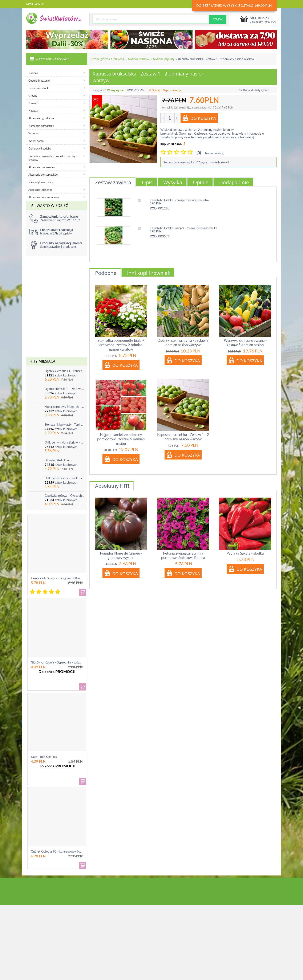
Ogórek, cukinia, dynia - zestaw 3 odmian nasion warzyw (183, 343)
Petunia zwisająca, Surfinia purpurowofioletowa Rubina (183, 555)
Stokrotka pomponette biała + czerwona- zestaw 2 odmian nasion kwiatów (121, 345)
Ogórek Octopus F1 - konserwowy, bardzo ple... (62, 851)
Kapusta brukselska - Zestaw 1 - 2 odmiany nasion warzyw (183, 437)
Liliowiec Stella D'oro (58, 460)
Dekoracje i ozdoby (40, 148)
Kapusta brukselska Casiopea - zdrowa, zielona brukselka (183, 228)
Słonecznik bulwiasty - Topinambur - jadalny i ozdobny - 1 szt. (64, 424)
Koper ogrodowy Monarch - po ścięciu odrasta (64, 407)
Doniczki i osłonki (39, 88)
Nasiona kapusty (164, 59)
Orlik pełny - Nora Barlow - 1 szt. (64, 442)
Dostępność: (99, 90)
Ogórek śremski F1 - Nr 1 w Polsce (64, 389)
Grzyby (33, 96)
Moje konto (35, 4)
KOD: (131, 90)
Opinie (201, 182)
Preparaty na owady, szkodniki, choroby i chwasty (52, 158)
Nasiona (119, 59)
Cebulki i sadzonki (39, 81)
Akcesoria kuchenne (40, 190)
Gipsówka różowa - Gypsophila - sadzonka (64, 496)
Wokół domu (36, 141)
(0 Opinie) (154, 90)
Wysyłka (173, 182)
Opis (147, 182)
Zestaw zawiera (113, 182)
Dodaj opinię (234, 182)
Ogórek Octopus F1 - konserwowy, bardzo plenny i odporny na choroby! (64, 371)
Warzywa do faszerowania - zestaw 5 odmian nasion (245, 343)
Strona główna (100, 59)
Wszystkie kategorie (49, 59)
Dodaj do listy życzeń (254, 90)
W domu (33, 133)
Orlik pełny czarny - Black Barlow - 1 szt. (64, 478)
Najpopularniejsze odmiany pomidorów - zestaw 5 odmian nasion (121, 439)
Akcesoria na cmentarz (42, 167)
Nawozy (33, 111)
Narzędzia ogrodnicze (41, 126)
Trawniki (33, 103)
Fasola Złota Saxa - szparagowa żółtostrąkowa (61, 578)
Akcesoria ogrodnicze (41, 118)
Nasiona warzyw (139, 59)
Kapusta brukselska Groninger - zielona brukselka (179, 200)
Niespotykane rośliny (41, 182)
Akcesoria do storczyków (43, 175)
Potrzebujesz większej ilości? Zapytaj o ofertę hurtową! (196, 162)
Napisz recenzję (172, 90)
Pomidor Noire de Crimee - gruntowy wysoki (121, 555)
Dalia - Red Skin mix (44, 757)
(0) (199, 153)
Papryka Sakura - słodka (245, 553)
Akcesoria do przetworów (44, 197)
